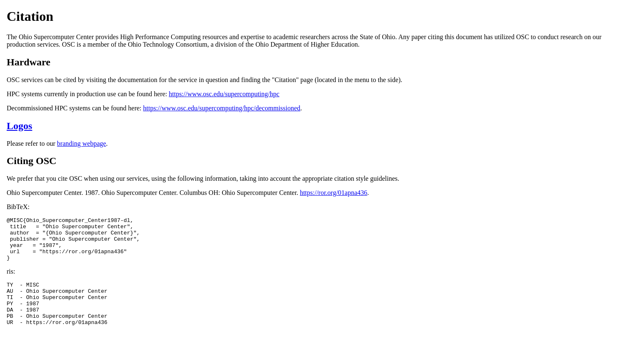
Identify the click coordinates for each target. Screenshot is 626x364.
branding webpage (82, 143)
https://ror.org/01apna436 (334, 193)
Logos (19, 126)
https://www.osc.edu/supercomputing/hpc (224, 94)
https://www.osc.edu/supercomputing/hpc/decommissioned (222, 108)
